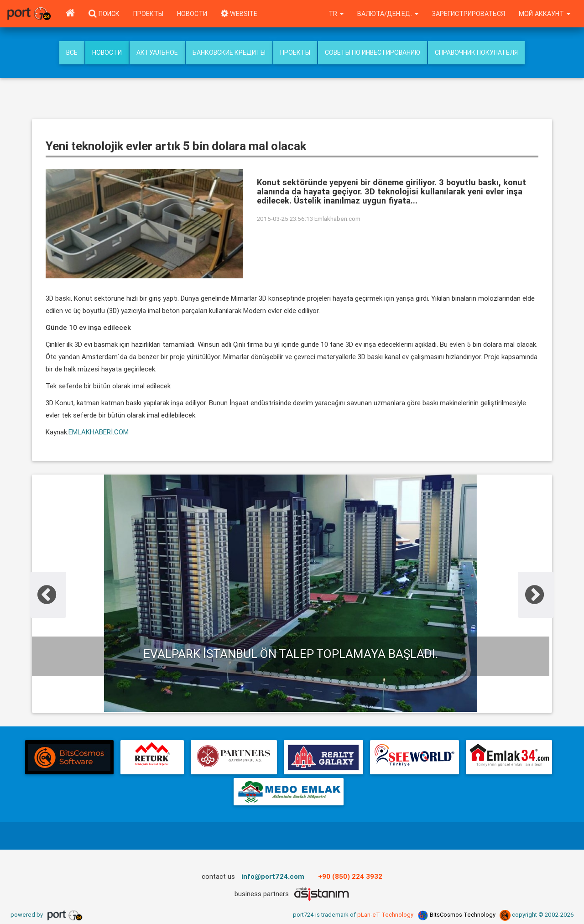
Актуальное (157, 52)
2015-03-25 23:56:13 (285, 219)
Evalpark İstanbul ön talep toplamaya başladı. (291, 654)
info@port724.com (273, 876)
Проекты (148, 14)
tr (336, 14)
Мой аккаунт (545, 14)
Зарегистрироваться (469, 14)
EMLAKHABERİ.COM (99, 432)
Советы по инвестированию (373, 52)
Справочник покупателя (476, 52)
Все (72, 52)
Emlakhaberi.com (337, 219)
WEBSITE (239, 14)
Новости (192, 14)
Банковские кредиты (229, 52)
